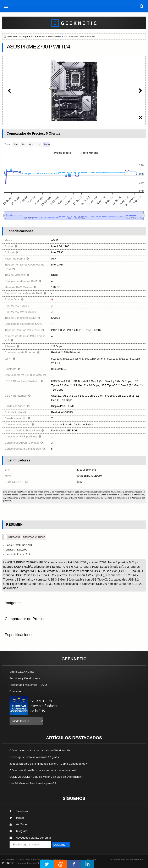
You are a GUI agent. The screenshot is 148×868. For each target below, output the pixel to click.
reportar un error (34, 537)
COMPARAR (12, 537)
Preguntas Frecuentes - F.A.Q (28, 685)
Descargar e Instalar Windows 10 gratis (34, 757)
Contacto (15, 691)
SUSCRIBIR (61, 845)
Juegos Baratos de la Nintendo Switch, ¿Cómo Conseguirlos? (48, 764)
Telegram (18, 831)
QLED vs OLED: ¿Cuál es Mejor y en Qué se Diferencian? (46, 777)
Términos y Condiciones (25, 678)
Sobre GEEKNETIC (22, 672)
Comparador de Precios (32, 36)
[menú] (6, 6)
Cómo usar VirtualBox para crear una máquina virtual (43, 770)
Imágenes (13, 603)
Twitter (17, 818)
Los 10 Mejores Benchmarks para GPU (34, 783)
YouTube (18, 824)
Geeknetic (12, 36)
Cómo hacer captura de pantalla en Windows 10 (40, 750)
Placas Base (54, 36)
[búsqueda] (142, 6)
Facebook (19, 811)
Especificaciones (19, 635)
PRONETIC (8, 863)
